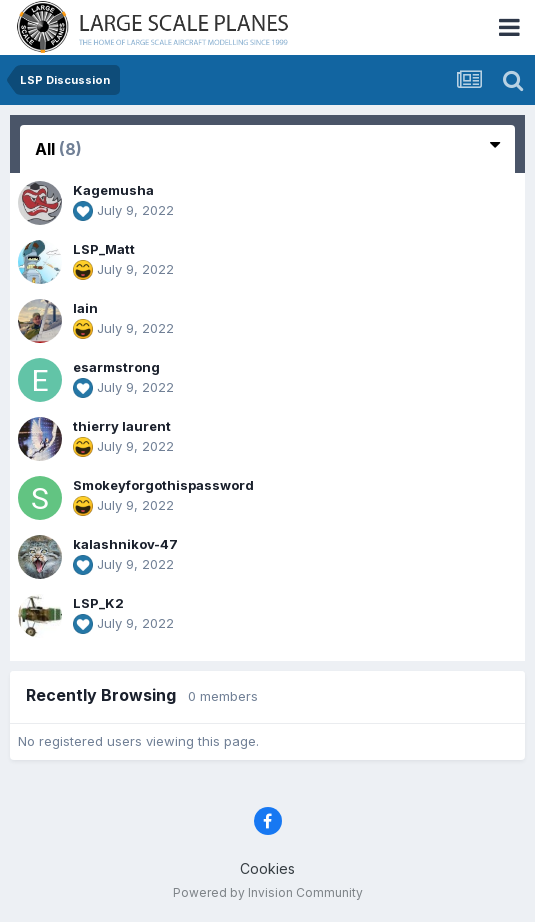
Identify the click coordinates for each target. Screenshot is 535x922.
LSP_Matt (104, 249)
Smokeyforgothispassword (163, 485)
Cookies (267, 868)
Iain (85, 308)
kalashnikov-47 (125, 544)
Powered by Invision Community (268, 892)
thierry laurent (122, 426)
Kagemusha (113, 190)
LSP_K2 (98, 603)
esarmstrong (116, 367)
